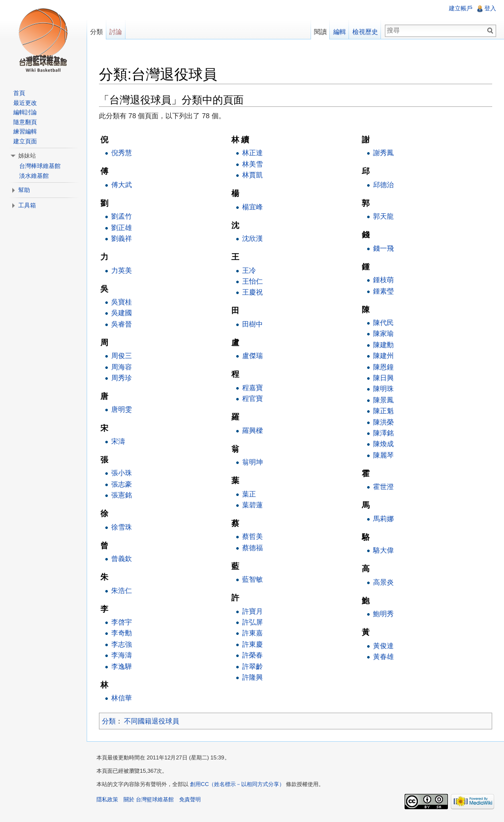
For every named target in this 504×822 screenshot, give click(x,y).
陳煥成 (383, 444)
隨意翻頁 (25, 122)
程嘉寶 (252, 388)
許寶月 (252, 611)
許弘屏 (252, 622)
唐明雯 (122, 410)
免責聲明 (190, 799)
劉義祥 (122, 238)
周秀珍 (122, 378)
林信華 (122, 698)
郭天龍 (383, 216)
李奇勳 (122, 633)
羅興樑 (252, 430)
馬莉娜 (383, 519)
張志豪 (122, 484)
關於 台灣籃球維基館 (149, 799)
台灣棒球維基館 (40, 166)
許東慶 (252, 644)
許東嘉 (252, 633)
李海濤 (122, 655)
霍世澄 (383, 487)
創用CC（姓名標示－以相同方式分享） (237, 784)
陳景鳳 (383, 400)
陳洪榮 (383, 422)
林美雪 (252, 164)
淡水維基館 (34, 176)
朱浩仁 (122, 591)
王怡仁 (252, 281)
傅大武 (122, 185)
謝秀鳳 (383, 153)
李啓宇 (122, 622)
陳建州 (383, 356)
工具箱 (27, 205)
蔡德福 (252, 548)
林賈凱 (252, 175)
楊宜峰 (252, 207)
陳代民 (383, 323)
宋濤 (118, 441)
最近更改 (25, 103)
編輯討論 (25, 112)
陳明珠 (383, 389)
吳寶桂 (122, 302)
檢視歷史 (365, 32)
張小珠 (122, 473)
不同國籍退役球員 (152, 721)
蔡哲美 (252, 536)
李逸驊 (122, 666)
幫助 (24, 190)
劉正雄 (122, 228)
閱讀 (320, 32)
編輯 (340, 32)
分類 (109, 721)
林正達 (252, 153)
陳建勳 (383, 345)
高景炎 (383, 582)
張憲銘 (122, 495)
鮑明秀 (383, 614)
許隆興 (252, 677)
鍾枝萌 (383, 280)
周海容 (122, 367)
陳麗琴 (383, 455)
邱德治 (383, 185)
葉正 (249, 494)
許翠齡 (252, 666)
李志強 (122, 644)
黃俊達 (383, 646)
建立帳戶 (461, 8)
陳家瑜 (383, 333)
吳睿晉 (122, 324)
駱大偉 (383, 550)
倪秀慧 (122, 153)
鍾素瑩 (383, 291)
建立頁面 (25, 141)
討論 (116, 32)
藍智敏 (252, 579)
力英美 (122, 270)
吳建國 (122, 313)
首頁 (19, 93)
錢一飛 (383, 248)
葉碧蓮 (252, 505)
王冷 (249, 270)
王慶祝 (252, 292)
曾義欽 (122, 559)
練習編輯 (25, 132)
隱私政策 (107, 799)
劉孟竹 (122, 216)
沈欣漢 (252, 238)
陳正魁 (383, 411)
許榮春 (252, 655)
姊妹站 (27, 156)
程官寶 (252, 398)
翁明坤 (252, 462)
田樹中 (252, 324)
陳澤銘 (383, 433)
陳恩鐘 (383, 367)
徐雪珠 (122, 527)
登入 (490, 8)
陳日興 (383, 378)
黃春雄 (383, 657)
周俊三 (122, 356)
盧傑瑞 (252, 356)
